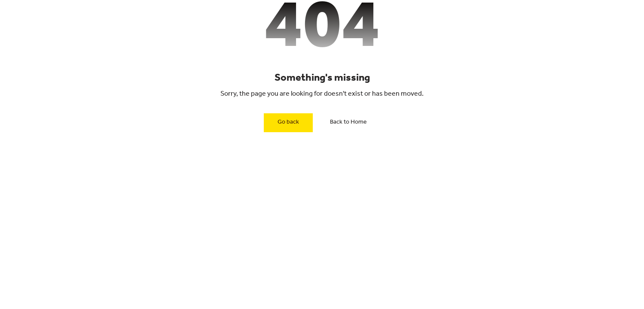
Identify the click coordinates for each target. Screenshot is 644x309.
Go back (288, 123)
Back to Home (348, 123)
